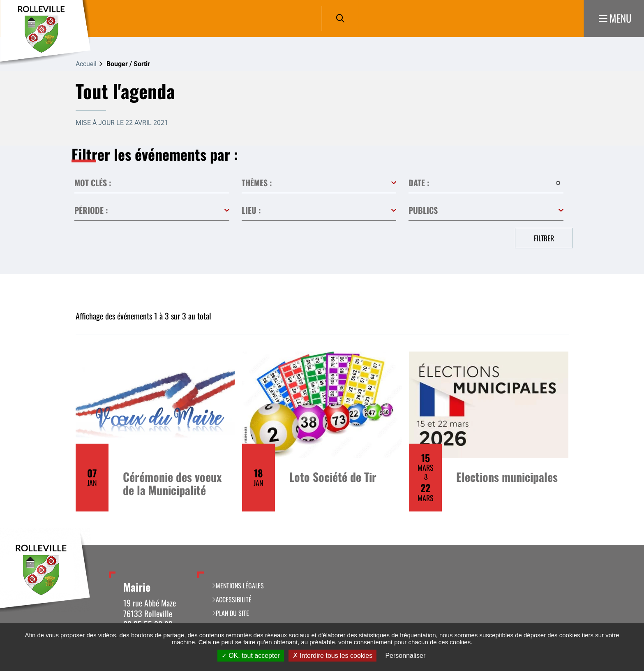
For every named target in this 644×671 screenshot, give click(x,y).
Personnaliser (405, 656)
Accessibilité (234, 599)
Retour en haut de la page (626, 545)
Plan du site (232, 613)
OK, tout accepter (251, 656)
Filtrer (544, 238)
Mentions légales (240, 585)
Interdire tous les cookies (332, 656)
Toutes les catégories (319, 183)
